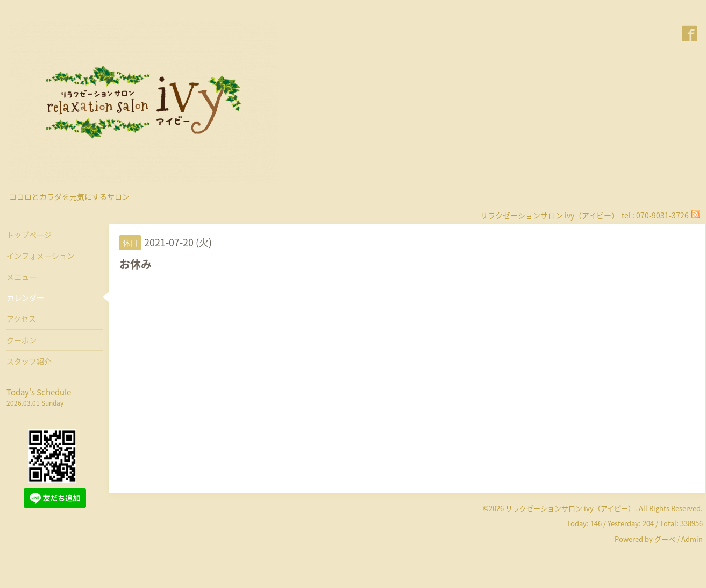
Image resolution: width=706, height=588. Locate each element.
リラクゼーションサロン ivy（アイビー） (570, 508)
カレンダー (25, 297)
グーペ (665, 539)
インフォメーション (40, 256)
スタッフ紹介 (29, 361)
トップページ (29, 235)
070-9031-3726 (662, 215)
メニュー (22, 277)
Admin (692, 539)
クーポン (22, 340)
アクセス (21, 318)
